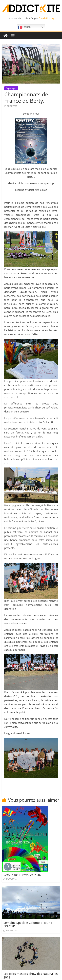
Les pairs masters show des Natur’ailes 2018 (31, 975)
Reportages (11, 88)
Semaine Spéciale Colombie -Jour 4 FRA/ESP (28, 924)
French (24, 27)
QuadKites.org (47, 18)
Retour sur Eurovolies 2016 (22, 875)
